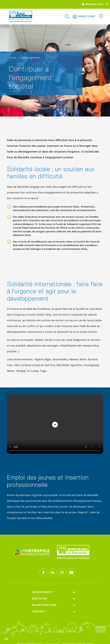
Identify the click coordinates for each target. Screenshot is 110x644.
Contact (54, 612)
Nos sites (54, 599)
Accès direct (54, 592)
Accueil (12, 58)
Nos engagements (30, 58)
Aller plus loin (54, 605)
